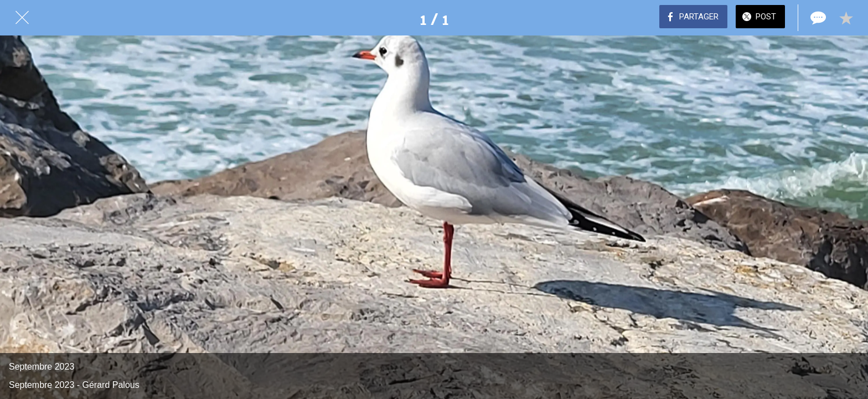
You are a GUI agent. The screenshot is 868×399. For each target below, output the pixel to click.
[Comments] (817, 18)
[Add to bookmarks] (846, 18)
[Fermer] (22, 18)
